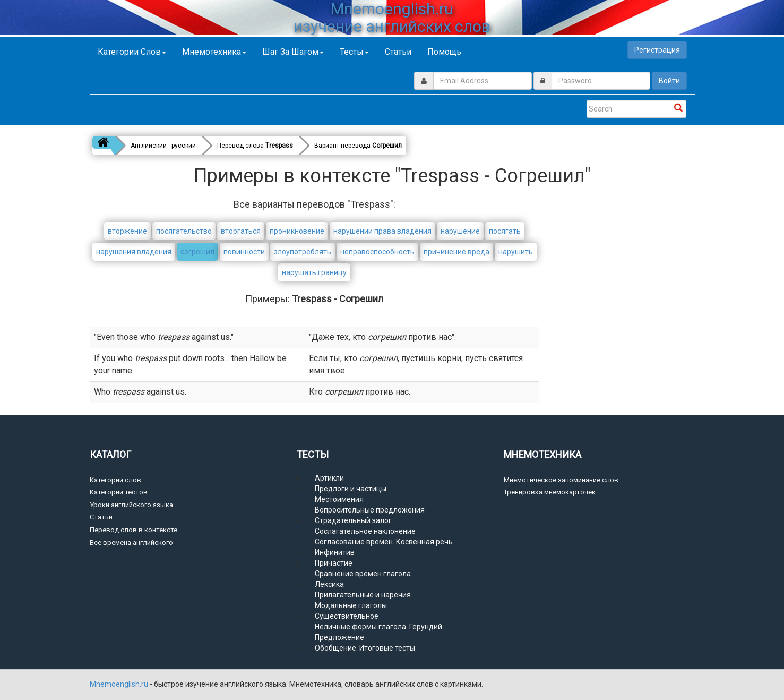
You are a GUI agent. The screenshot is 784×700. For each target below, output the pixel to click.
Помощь (444, 52)
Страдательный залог (353, 520)
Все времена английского (131, 543)
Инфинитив (335, 552)
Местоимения (339, 499)
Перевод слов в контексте (133, 530)
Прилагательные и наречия (363, 595)
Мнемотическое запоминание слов (561, 480)
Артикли (329, 478)
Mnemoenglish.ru (120, 684)
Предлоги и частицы (351, 489)
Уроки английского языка (131, 505)
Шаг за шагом (293, 52)
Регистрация (657, 50)
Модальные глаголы (351, 605)
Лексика (329, 584)
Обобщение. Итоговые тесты (365, 648)
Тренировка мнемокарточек (550, 492)
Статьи (398, 52)
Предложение (339, 637)
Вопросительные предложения (370, 510)
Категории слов (132, 52)
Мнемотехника (214, 52)
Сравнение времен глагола (363, 574)
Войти (669, 81)
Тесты (354, 52)
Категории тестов (119, 492)
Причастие (334, 563)
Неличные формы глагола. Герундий (378, 627)
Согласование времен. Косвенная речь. (385, 542)
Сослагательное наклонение (365, 531)
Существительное (347, 616)
